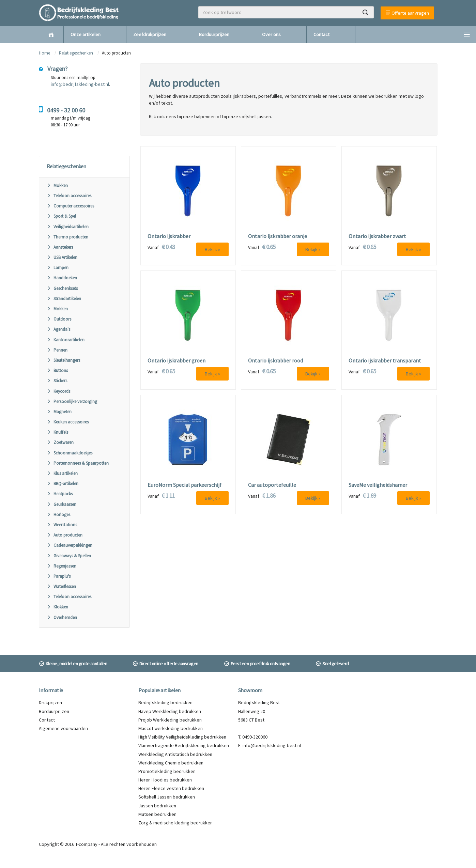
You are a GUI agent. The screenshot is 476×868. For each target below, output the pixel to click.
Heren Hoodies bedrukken (165, 780)
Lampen (58, 268)
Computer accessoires (70, 206)
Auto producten (65, 535)
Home (44, 53)
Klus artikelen (62, 473)
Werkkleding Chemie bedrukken (171, 763)
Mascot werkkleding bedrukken (171, 728)
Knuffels (57, 432)
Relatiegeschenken (76, 53)
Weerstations (62, 525)
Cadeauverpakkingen (70, 545)
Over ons (271, 34)
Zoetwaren (60, 442)
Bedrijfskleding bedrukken (165, 702)
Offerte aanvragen (407, 13)
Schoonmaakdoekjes (70, 453)
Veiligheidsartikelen (68, 227)
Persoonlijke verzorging (72, 401)
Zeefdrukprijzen (150, 34)
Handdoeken (62, 278)
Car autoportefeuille (272, 485)
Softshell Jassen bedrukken (167, 797)
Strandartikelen (64, 299)
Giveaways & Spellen (69, 556)
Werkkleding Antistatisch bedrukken (175, 754)
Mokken (57, 185)
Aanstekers (60, 247)
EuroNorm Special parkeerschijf (185, 485)
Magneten (59, 412)
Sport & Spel (61, 216)
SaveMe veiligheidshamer (378, 485)
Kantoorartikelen (66, 340)
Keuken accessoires (68, 422)
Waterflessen (61, 586)
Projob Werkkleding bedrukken (170, 720)
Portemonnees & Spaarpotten (78, 463)
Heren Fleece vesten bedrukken (171, 788)
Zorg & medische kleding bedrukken (175, 823)
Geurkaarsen (62, 504)
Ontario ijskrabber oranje (278, 236)
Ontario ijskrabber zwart (377, 236)
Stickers (57, 381)
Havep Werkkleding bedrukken (170, 711)
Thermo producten (67, 237)
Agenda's (58, 329)
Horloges (58, 515)
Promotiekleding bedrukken (167, 771)
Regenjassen (62, 566)
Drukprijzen (50, 702)
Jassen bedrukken (157, 806)
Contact (321, 34)
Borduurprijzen (214, 34)
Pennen (57, 350)
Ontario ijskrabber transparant (385, 361)
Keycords (58, 391)
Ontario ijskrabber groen (176, 361)
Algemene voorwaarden (63, 728)
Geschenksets (62, 288)
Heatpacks (60, 494)
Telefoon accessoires (69, 196)
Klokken (57, 607)
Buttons (57, 370)
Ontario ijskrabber (169, 236)
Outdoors (59, 319)
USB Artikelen (62, 257)
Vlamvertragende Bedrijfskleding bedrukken (184, 745)
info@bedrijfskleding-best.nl (80, 84)
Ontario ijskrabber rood (275, 361)
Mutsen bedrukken (157, 814)
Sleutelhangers (63, 360)
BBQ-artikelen (63, 484)
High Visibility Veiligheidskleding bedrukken (182, 737)
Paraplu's (59, 576)
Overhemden (62, 617)
